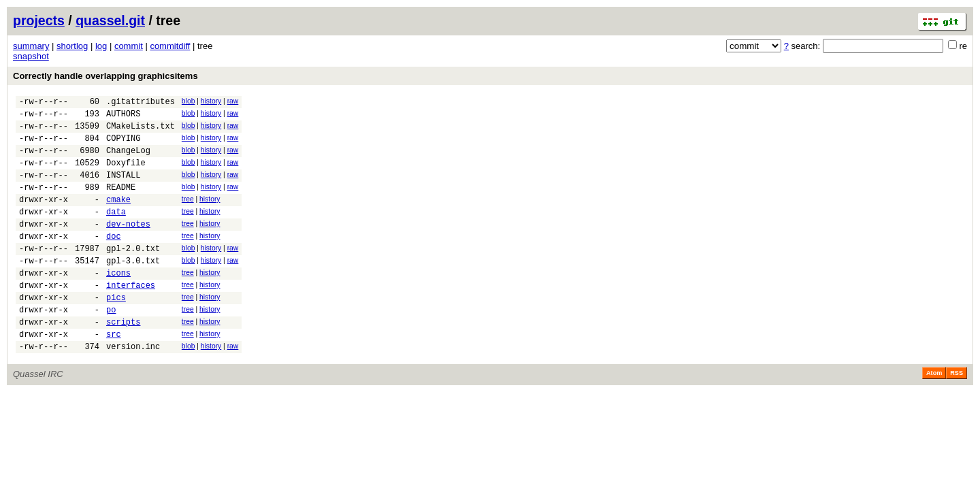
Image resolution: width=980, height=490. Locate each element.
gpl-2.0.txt (133, 275)
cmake (118, 217)
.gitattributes (141, 103)
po (111, 346)
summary (31, 46)
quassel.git (110, 20)
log (101, 46)
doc (114, 260)
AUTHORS (123, 117)
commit (129, 46)
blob (189, 101)
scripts (123, 360)
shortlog (72, 46)
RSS (957, 416)
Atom (934, 416)
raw (233, 101)
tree (188, 215)
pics (116, 332)
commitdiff (170, 46)
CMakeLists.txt (141, 132)
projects (39, 20)
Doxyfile (126, 175)
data (116, 232)
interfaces (131, 317)
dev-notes (128, 246)
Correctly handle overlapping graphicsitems (105, 76)
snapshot (31, 56)
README (121, 203)
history (211, 101)
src (114, 375)
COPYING (123, 146)
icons (118, 303)
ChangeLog (128, 160)
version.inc (133, 389)
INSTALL (123, 189)
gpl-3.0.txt (133, 289)
